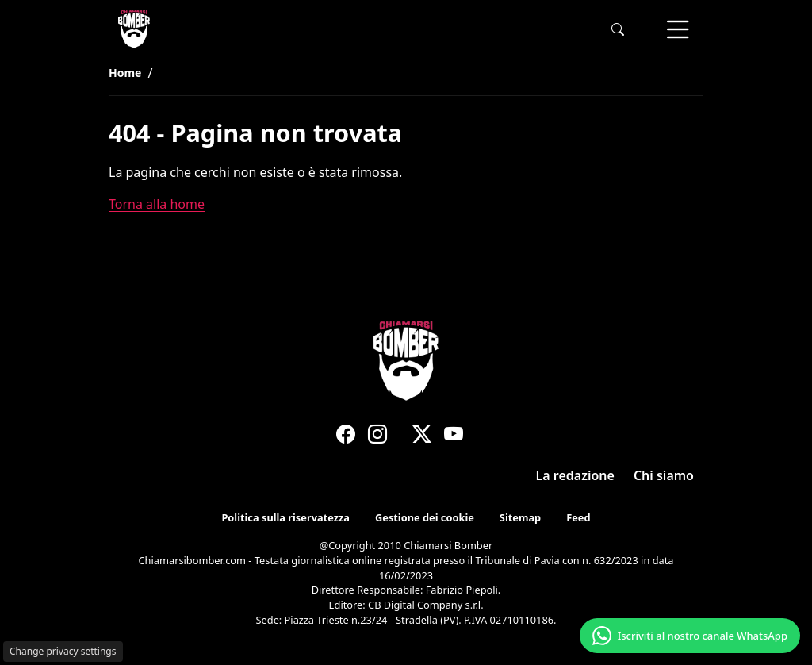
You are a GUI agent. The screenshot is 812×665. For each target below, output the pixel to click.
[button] (618, 30)
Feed (578, 518)
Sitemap (520, 518)
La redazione (575, 475)
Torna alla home (157, 204)
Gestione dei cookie (425, 518)
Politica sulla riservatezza (285, 518)
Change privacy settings (63, 651)
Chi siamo (664, 475)
